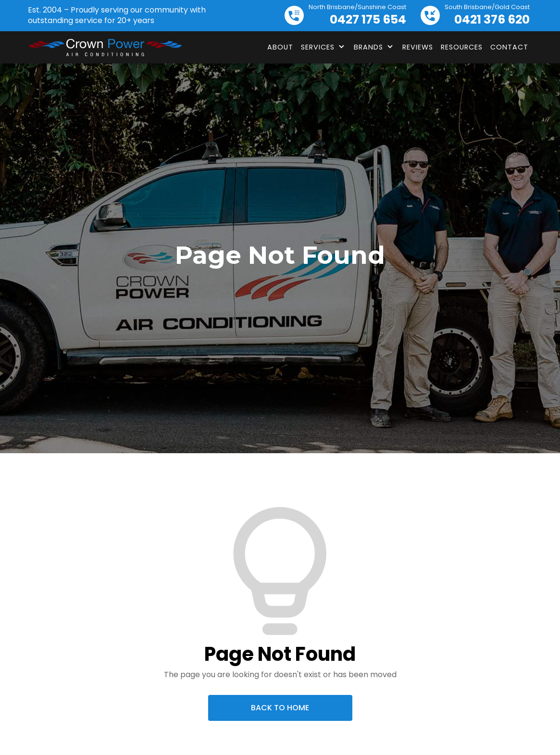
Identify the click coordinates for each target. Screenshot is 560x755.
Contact (509, 47)
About (280, 47)
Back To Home (280, 708)
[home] (105, 48)
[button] (324, 47)
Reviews (418, 47)
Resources (462, 47)
